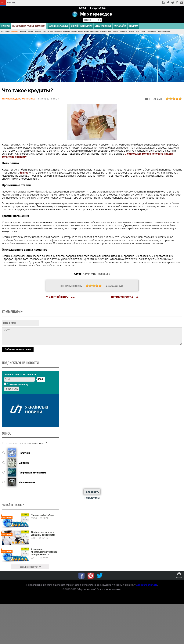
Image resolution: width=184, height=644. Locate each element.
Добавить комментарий (18, 349)
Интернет (31, 32)
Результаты (92, 498)
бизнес (24, 173)
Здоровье (23, 32)
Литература (58, 32)
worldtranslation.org (147, 584)
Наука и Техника (83, 32)
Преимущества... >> (125, 297)
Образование (94, 32)
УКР (9, 3)
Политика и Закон (106, 32)
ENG (14, 3)
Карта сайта (120, 26)
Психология (124, 32)
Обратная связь (103, 26)
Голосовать (92, 492)
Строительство (152, 32)
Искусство (38, 32)
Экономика (15, 32)
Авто (2, 32)
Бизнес (8, 32)
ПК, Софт (50, 32)
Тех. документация (164, 32)
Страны (143, 32)
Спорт (137, 32)
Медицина (67, 32)
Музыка (74, 32)
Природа (116, 32)
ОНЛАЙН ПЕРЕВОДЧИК (82, 26)
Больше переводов (58, 26)
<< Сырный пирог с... (60, 297)
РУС (3, 3)
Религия (131, 32)
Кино (44, 32)
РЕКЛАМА (134, 26)
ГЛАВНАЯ (5, 26)
